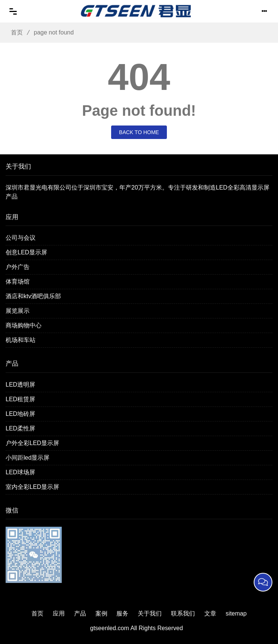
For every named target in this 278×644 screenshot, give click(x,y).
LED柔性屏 (20, 428)
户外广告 (18, 267)
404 (139, 77)
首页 (14, 32)
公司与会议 (21, 238)
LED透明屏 (20, 385)
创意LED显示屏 (26, 252)
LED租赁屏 (20, 399)
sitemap (236, 613)
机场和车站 (21, 340)
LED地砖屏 (20, 414)
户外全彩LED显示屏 (32, 443)
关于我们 (150, 613)
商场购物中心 (24, 325)
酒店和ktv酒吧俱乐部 (33, 296)
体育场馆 (18, 282)
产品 (80, 613)
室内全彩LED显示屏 (32, 487)
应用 (59, 613)
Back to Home (139, 132)
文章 (210, 613)
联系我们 (183, 613)
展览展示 (18, 311)
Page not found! (139, 111)
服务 (122, 613)
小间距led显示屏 (28, 458)
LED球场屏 (20, 472)
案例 (101, 613)
